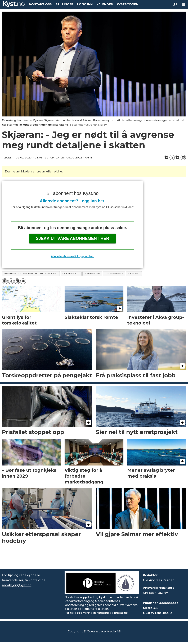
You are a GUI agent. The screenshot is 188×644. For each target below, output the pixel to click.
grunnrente (114, 274)
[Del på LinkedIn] (178, 158)
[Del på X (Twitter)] (172, 158)
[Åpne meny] (184, 4)
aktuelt (134, 274)
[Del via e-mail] (183, 158)
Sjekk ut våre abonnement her (73, 238)
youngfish (92, 274)
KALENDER (105, 4)
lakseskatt (71, 274)
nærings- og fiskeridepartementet (31, 274)
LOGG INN (85, 4)
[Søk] (175, 4)
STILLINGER (64, 4)
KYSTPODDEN (128, 4)
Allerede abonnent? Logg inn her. (73, 201)
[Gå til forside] (14, 4)
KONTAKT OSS (40, 4)
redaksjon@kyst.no (17, 585)
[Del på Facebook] (167, 158)
